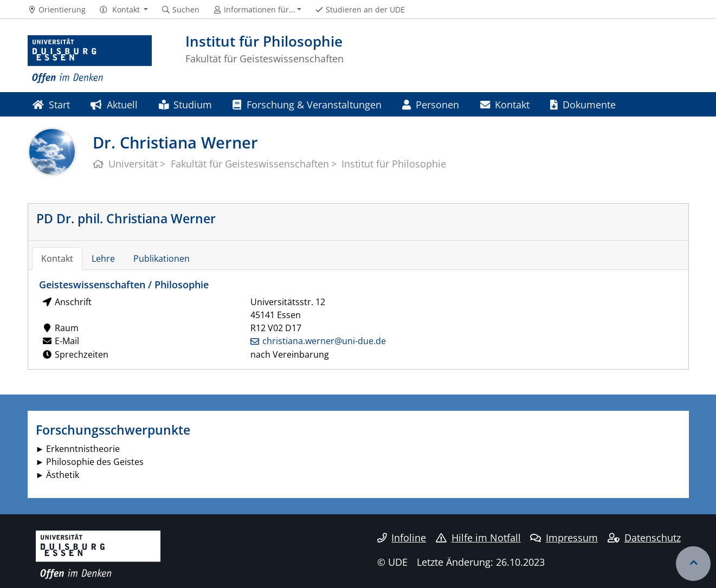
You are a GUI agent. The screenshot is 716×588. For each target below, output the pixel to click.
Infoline (402, 538)
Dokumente (583, 104)
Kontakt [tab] (57, 259)
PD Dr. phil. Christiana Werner (126, 218)
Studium (185, 104)
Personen (431, 104)
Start (51, 104)
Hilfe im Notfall (478, 538)
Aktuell (114, 104)
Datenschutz (644, 538)
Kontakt (505, 104)
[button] (123, 10)
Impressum (564, 538)
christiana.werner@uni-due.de (324, 341)
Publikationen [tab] (162, 259)
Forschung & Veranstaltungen (307, 104)
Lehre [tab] (103, 259)
